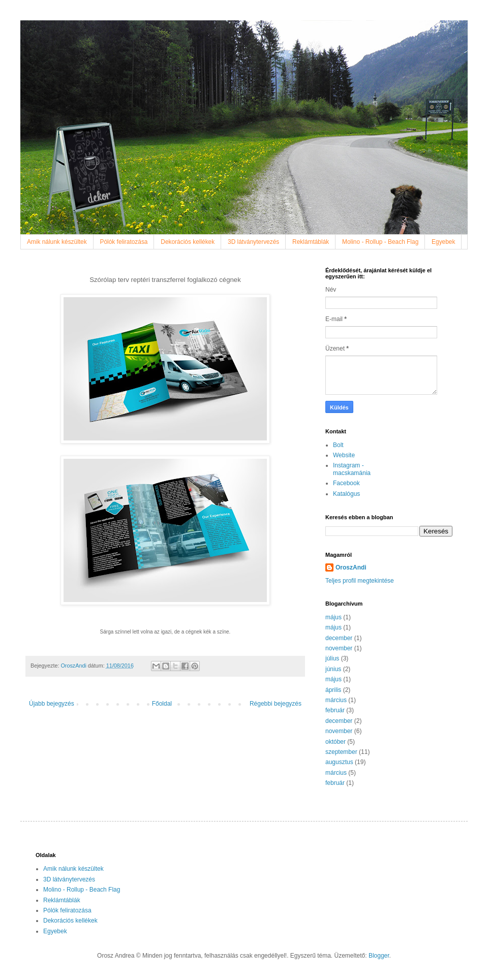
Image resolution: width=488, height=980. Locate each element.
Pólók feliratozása (124, 242)
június (333, 669)
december (339, 638)
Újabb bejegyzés (52, 704)
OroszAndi (351, 567)
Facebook (346, 483)
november (339, 648)
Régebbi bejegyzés (276, 704)
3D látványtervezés (253, 242)
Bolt (338, 445)
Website (344, 455)
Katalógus (346, 494)
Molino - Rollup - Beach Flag (380, 242)
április (333, 690)
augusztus (339, 762)
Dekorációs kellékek (188, 242)
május (333, 617)
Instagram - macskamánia (352, 469)
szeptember (341, 752)
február (335, 710)
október (335, 742)
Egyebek (443, 242)
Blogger (379, 956)
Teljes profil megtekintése (360, 581)
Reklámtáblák (311, 242)
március (336, 700)
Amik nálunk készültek (57, 242)
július (332, 658)
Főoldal (162, 704)
